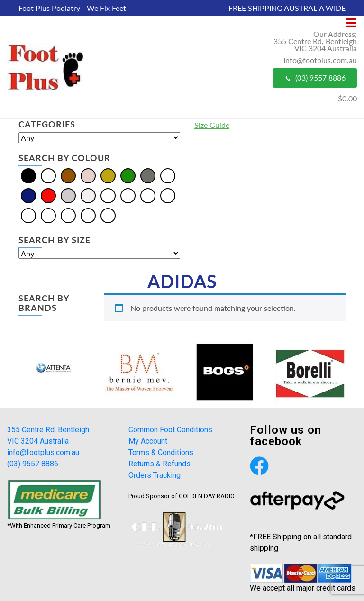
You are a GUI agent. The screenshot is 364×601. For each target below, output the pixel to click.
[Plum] (68, 215)
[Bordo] (128, 195)
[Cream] (88, 175)
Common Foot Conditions (170, 430)
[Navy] (28, 195)
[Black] (28, 175)
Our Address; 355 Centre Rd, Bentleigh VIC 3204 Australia (315, 41)
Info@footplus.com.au (320, 60)
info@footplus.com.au (43, 452)
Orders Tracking (155, 475)
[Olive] (28, 215)
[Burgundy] (148, 195)
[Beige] (108, 195)
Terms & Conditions (161, 452)
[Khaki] (168, 195)
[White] (88, 195)
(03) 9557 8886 (315, 77)
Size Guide (212, 125)
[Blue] (48, 175)
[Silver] (68, 195)
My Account (148, 441)
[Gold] (108, 175)
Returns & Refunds (159, 464)
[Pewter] (48, 215)
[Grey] (148, 175)
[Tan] (88, 215)
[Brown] (68, 175)
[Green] (128, 175)
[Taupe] (108, 215)
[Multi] (168, 175)
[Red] (48, 195)
